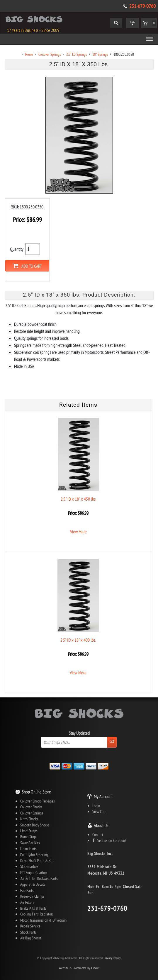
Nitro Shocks (29, 819)
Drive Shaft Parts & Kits (37, 861)
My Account (103, 796)
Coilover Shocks (31, 807)
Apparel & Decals (33, 884)
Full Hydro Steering (34, 855)
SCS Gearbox (29, 866)
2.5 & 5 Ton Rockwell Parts (39, 878)
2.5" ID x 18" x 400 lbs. (78, 640)
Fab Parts (27, 890)
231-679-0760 (142, 6)
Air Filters (27, 902)
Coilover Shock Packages (38, 801)
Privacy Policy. (112, 958)
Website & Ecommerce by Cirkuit (79, 968)
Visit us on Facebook (109, 840)
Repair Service (30, 926)
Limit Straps (29, 831)
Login (96, 806)
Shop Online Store (36, 792)
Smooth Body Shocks (35, 825)
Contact (98, 835)
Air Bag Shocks (31, 938)
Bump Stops (29, 837)
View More (78, 532)
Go (112, 741)
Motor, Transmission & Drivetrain (43, 920)
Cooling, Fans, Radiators (37, 914)
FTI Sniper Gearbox (34, 873)
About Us (101, 825)
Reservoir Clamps (32, 896)
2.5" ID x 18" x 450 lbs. (78, 499)
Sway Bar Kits (30, 843)
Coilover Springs (32, 813)
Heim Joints (28, 849)
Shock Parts (28, 932)
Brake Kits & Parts (33, 908)
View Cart (99, 812)
